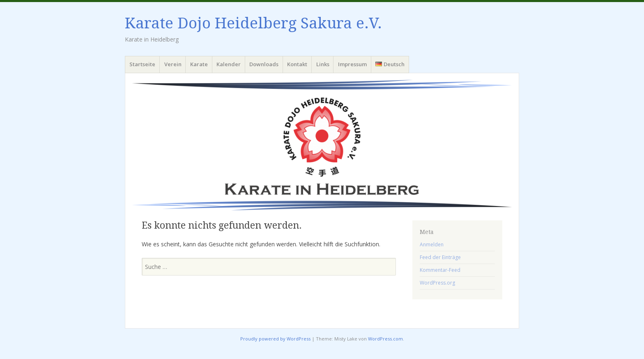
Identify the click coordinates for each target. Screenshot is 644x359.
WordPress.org (437, 283)
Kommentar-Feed (440, 270)
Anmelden (432, 244)
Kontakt (297, 64)
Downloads (264, 64)
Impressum (352, 64)
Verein (173, 64)
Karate (199, 64)
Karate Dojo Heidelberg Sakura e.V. (253, 23)
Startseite (142, 64)
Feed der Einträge (440, 257)
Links (323, 64)
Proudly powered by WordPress (275, 339)
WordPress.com (385, 339)
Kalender (229, 64)
